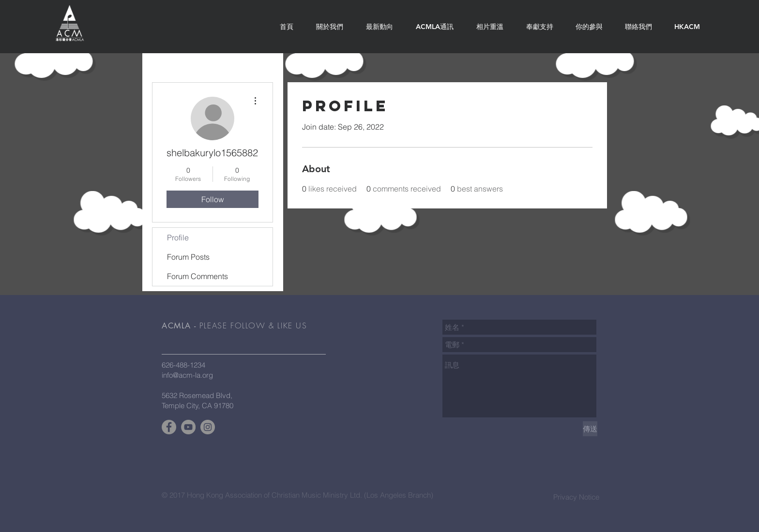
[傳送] (590, 429)
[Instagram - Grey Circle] (208, 427)
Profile (178, 237)
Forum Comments (197, 276)
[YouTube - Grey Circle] (188, 427)
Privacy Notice (576, 497)
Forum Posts (188, 257)
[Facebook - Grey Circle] (169, 427)
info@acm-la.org (187, 375)
